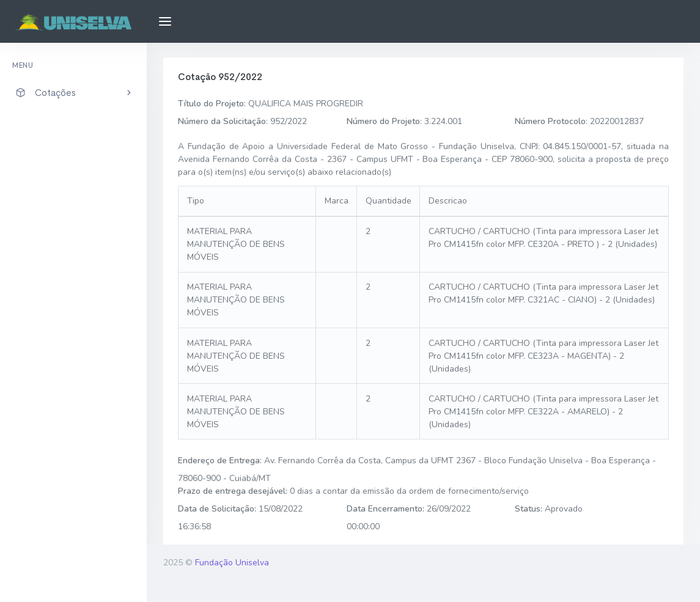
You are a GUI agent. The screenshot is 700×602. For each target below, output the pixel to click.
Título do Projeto (211, 104)
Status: (529, 509)
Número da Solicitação (222, 121)
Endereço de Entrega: (220, 461)
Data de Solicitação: (217, 509)
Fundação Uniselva (232, 563)
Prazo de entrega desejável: (233, 491)
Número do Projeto (383, 121)
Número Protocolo (550, 121)
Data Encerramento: (385, 509)
